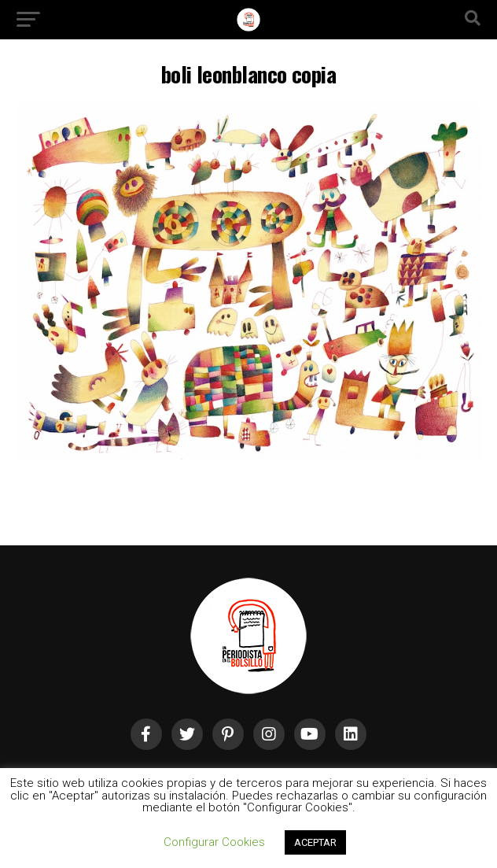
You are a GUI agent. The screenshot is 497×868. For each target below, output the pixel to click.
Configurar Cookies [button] (214, 842)
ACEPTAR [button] (315, 842)
